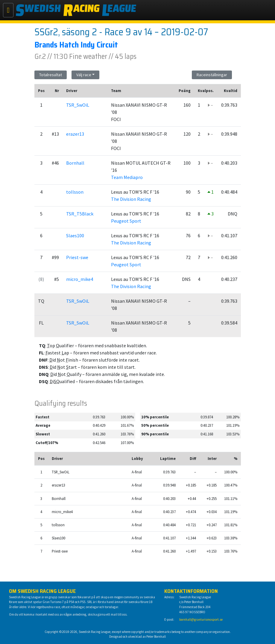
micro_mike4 (80, 279)
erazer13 (75, 134)
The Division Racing (131, 199)
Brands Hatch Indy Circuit (76, 45)
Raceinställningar (212, 75)
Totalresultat (51, 75)
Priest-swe (77, 257)
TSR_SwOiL (78, 105)
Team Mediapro (127, 177)
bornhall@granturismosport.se (201, 619)
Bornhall (75, 163)
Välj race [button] (84, 75)
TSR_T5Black (80, 214)
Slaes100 (75, 235)
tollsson (75, 192)
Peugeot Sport (126, 221)
